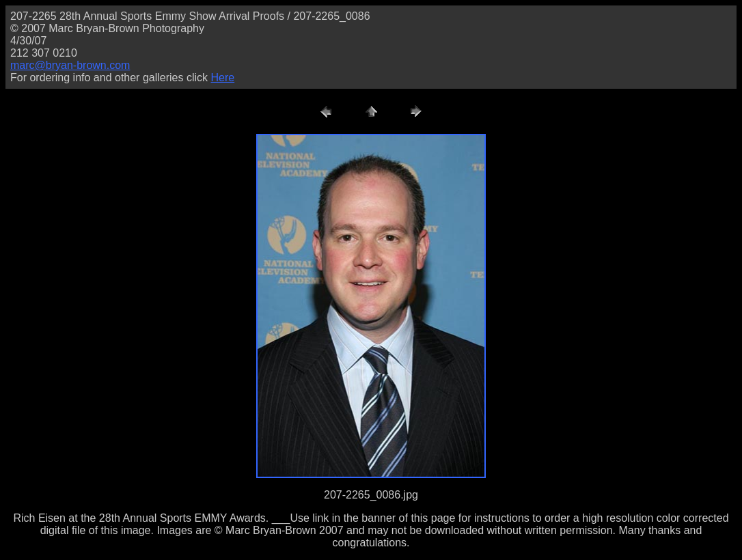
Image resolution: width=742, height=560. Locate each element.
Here (222, 78)
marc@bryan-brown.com (70, 65)
